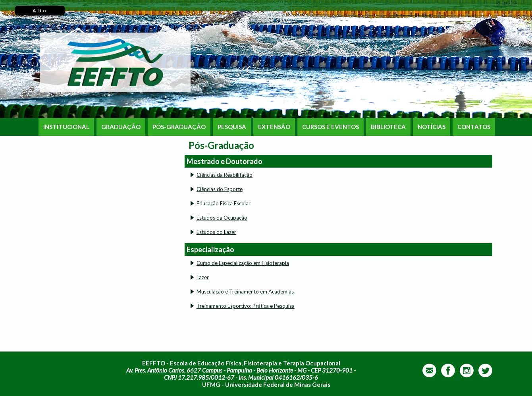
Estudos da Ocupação (222, 218)
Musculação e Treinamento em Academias (245, 292)
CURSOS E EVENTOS (331, 127)
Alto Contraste (40, 12)
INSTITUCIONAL (66, 127)
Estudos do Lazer (216, 232)
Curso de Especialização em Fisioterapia (243, 263)
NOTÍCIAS (432, 127)
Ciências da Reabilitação (225, 175)
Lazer (203, 277)
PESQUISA (232, 127)
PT (498, 3)
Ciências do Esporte (220, 189)
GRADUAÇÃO (121, 127)
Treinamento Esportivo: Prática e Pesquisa (246, 306)
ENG (506, 3)
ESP (514, 3)
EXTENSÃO (274, 127)
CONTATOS (474, 127)
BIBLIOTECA (388, 127)
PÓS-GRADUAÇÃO (179, 127)
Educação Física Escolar (224, 203)
